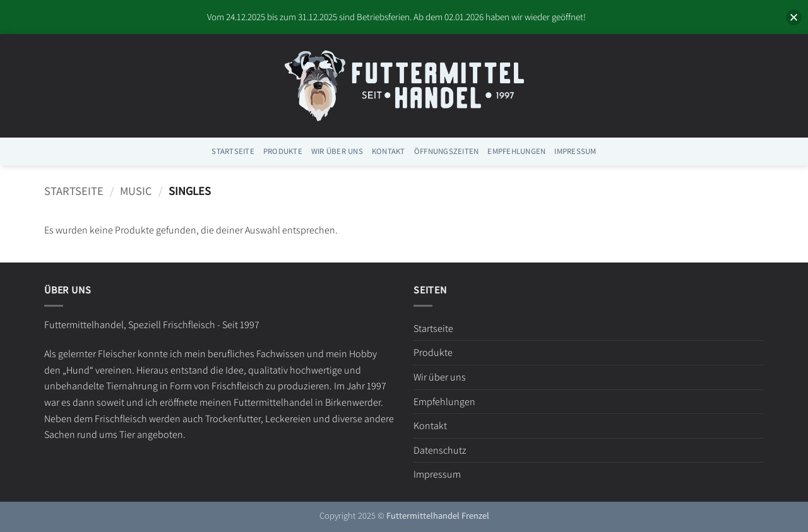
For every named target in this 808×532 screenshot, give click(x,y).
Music (136, 191)
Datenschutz (440, 450)
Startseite (233, 151)
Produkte (283, 151)
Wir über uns (337, 151)
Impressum (575, 151)
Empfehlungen (516, 151)
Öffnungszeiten (447, 151)
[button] (781, 18)
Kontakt (389, 151)
